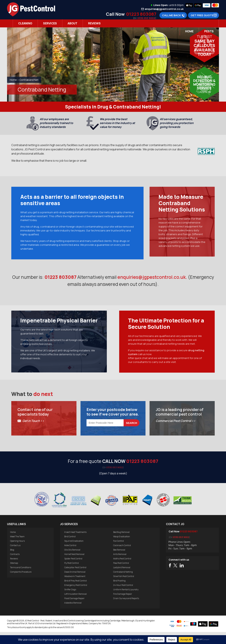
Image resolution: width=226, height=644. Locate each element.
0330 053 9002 (146, 18)
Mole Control (70, 557)
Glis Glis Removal (72, 562)
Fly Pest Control (72, 575)
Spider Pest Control (73, 571)
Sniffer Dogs (70, 602)
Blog (12, 562)
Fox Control (118, 553)
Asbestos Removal (73, 615)
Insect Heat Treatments (75, 544)
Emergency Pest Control (76, 597)
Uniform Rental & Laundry (126, 602)
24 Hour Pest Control (123, 597)
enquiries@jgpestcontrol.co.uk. (152, 280)
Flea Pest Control (121, 575)
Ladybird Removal (122, 579)
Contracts (15, 566)
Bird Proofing (119, 593)
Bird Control (70, 549)
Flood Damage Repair (74, 610)
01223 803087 (141, 14)
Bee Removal (119, 562)
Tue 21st (204, 36)
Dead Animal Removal (75, 584)
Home (189, 31)
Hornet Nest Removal (74, 566)
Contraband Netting (123, 584)
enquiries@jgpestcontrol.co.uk (164, 9)
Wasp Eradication (122, 549)
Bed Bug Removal (121, 544)
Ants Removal (120, 566)
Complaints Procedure (21, 584)
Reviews (94, 23)
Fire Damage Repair (123, 606)
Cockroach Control (122, 557)
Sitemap (14, 575)
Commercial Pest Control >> (176, 433)
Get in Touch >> (33, 433)
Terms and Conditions (21, 579)
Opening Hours (17, 553)
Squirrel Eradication (74, 553)
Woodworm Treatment (75, 588)
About (72, 23)
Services (50, 23)
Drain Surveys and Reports (126, 610)
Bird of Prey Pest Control (75, 593)
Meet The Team (17, 549)
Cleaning (25, 23)
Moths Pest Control (122, 571)
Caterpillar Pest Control (75, 579)
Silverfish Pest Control (124, 588)
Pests (209, 31)
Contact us (15, 557)
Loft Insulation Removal (75, 606)
